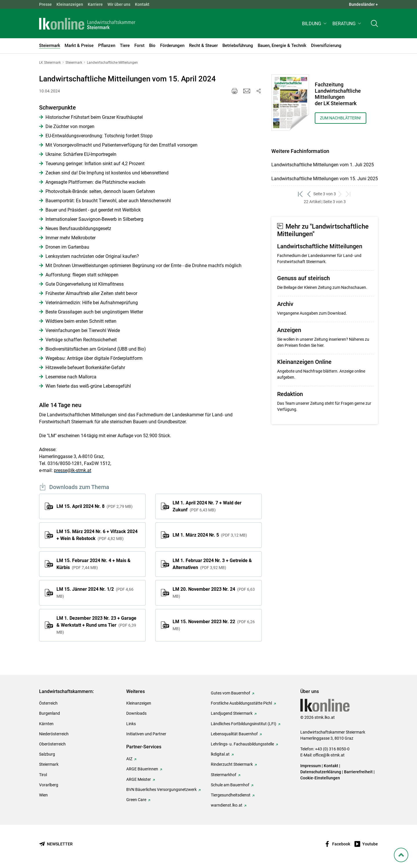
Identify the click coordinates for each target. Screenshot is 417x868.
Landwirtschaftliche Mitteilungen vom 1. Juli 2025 (323, 165)
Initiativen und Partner (146, 734)
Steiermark (49, 764)
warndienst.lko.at (227, 805)
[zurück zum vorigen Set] (309, 194)
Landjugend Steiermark (232, 713)
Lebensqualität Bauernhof (234, 734)
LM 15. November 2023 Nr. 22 (214, 625)
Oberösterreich (52, 744)
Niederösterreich (54, 734)
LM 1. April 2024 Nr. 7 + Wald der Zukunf (207, 506)
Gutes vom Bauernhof (231, 693)
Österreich (48, 703)
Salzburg (47, 754)
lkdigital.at (220, 754)
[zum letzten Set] (349, 194)
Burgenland (50, 713)
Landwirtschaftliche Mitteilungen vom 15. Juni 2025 (325, 179)
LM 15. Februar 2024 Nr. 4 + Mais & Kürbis (94, 564)
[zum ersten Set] (301, 194)
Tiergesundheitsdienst (231, 795)
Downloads (136, 713)
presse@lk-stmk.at (73, 470)
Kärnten (46, 724)
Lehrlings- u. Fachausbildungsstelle (242, 744)
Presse (45, 4)
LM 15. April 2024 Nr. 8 (95, 506)
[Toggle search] (374, 25)
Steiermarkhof (224, 775)
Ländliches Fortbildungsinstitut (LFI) (244, 724)
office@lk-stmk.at (329, 755)
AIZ (129, 759)
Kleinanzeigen (70, 4)
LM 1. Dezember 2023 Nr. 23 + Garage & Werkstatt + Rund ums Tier (96, 625)
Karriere (95, 4)
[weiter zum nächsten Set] (340, 194)
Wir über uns (119, 4)
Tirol (43, 775)
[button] (315, 25)
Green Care (136, 800)
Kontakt (142, 4)
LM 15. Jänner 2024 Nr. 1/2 (95, 592)
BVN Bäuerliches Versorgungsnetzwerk (161, 789)
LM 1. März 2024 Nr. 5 (210, 535)
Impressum (311, 766)
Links (131, 724)
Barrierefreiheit (358, 772)
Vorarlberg (49, 785)
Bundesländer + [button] (363, 4)
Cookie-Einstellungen (320, 778)
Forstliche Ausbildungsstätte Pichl (241, 703)
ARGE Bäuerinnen (142, 769)
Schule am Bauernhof (230, 785)
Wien (43, 795)
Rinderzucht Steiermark (232, 764)
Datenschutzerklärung (321, 772)
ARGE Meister (139, 779)
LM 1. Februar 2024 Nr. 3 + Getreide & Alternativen (212, 564)
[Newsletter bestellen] (56, 844)
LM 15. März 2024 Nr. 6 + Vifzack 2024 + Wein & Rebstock (97, 535)
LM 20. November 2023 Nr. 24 (214, 592)
